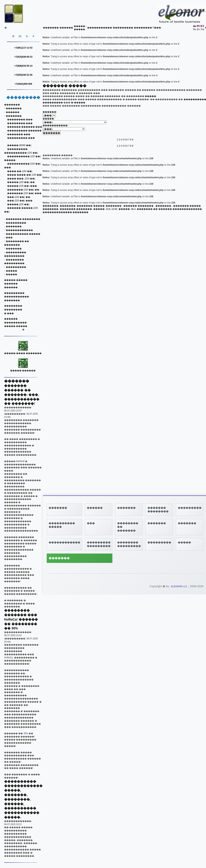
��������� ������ (24, 131)
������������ (19, 230)
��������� (123, 28)
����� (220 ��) (18, 204)
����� (11, 271)
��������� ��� (21, 138)
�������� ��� (20, 120)
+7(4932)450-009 (23, 84)
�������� (143, 28)
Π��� (157, 28)
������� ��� (19, 134)
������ (66, 28)
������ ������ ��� (25, 127)
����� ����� (16, 326)
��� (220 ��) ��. (19, 197)
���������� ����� (23, 234)
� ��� (9, 313)
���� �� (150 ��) (20, 171)
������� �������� (23, 219)
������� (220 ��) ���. (25, 193)
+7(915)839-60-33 (23, 57)
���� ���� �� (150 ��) (25, 175)
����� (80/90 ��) (19, 145)
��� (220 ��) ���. (20, 201)
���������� (15, 323)
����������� (100, 28)
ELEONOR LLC (179, 586)
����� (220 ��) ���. (22, 186)
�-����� (78, 103)
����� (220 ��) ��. (21, 182)
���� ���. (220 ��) (21, 179)
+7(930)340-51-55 (23, 75)
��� (9, 238)
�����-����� (16, 280)
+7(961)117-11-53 (23, 48)
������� (51, 28)
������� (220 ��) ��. (23, 190)
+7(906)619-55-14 (23, 66)
